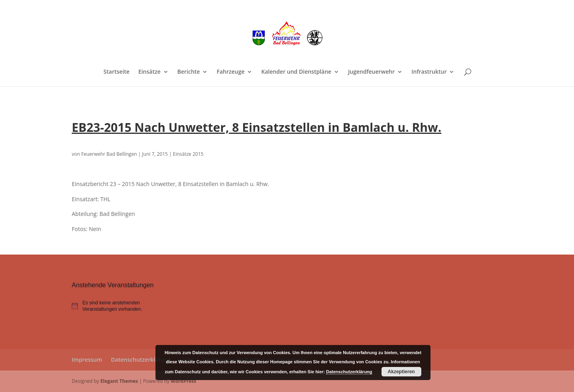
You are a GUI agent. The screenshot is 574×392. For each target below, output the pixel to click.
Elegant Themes (119, 381)
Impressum (87, 360)
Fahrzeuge (230, 72)
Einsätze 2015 (188, 154)
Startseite (117, 72)
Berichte (189, 72)
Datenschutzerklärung (141, 360)
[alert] (117, 306)
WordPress (183, 381)
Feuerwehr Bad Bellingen (109, 154)
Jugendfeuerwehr (371, 72)
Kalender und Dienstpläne (296, 72)
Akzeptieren (401, 372)
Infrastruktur (429, 72)
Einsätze (149, 72)
